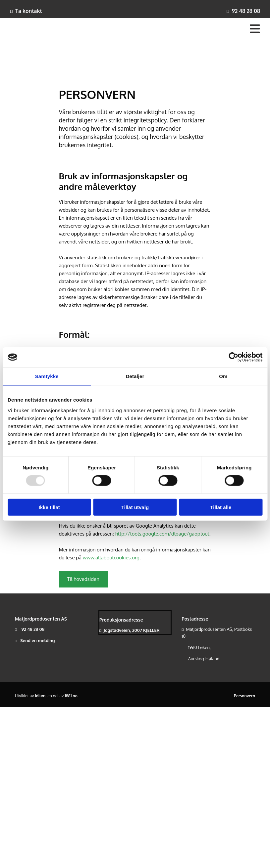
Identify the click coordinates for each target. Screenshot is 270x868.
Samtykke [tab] (47, 376)
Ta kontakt (29, 11)
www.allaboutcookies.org (111, 558)
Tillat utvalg (135, 507)
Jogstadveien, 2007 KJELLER (132, 630)
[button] (83, 579)
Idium (40, 696)
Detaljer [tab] (135, 376)
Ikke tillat (49, 507)
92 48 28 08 (246, 11)
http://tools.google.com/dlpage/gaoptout (162, 534)
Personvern (244, 696)
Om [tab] (223, 376)
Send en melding (37, 640)
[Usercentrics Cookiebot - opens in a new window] (233, 357)
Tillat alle (221, 507)
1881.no (71, 696)
